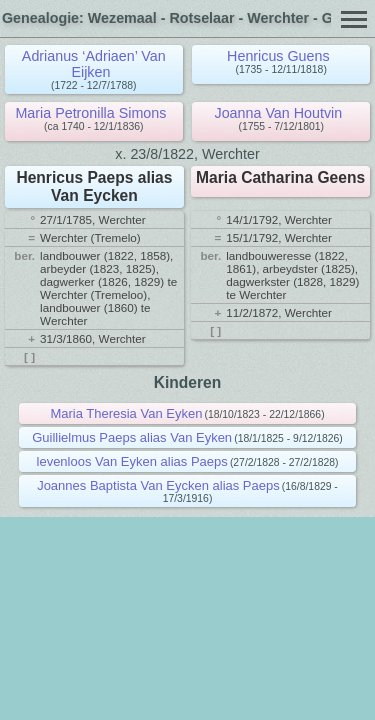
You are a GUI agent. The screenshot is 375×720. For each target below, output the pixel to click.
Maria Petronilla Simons (90, 113)
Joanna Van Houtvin (279, 113)
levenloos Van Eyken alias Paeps (132, 461)
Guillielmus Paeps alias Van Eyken (132, 437)
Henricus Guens (278, 56)
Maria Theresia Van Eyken (126, 413)
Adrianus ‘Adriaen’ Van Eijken (94, 64)
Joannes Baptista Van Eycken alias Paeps (158, 485)
